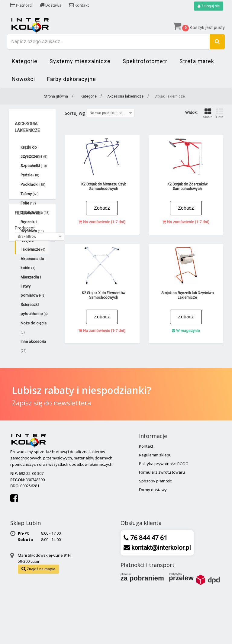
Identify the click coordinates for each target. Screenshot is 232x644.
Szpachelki (34, 166)
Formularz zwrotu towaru (162, 524)
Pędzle (30, 175)
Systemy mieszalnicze (80, 61)
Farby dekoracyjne (72, 79)
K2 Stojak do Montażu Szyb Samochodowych (104, 187)
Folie (28, 203)
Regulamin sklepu (155, 507)
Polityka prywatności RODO (164, 516)
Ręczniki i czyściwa (32, 226)
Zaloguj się (209, 6)
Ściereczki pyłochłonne (34, 309)
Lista (220, 113)
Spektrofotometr (145, 61)
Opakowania (35, 213)
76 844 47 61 (148, 590)
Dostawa (51, 5)
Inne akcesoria (33, 346)
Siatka (208, 113)
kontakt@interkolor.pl (160, 600)
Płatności (21, 5)
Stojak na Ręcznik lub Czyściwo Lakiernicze (187, 295)
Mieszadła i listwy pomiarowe (33, 286)
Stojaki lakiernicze (33, 245)
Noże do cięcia (34, 327)
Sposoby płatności (156, 533)
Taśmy (30, 194)
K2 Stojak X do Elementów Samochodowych (104, 295)
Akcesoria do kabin (32, 263)
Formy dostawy (153, 542)
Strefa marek (197, 61)
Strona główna (56, 96)
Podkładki (33, 184)
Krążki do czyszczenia (34, 152)
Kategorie (25, 61)
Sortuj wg (75, 113)
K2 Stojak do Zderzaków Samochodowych (187, 187)
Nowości (23, 79)
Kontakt (79, 5)
